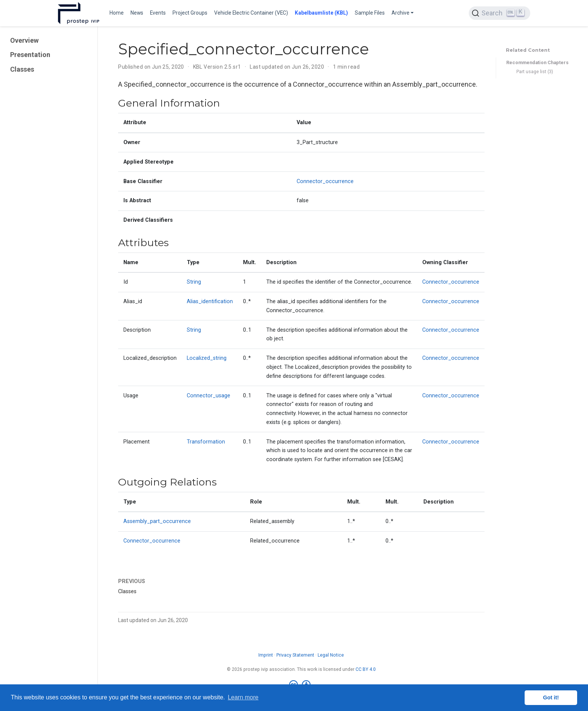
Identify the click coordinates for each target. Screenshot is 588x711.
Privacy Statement (295, 655)
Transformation (206, 442)
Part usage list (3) (535, 71)
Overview (24, 40)
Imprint (266, 655)
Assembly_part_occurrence (157, 521)
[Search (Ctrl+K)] (499, 13)
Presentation (30, 55)
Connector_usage (208, 396)
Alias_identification (210, 301)
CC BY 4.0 (366, 669)
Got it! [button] (551, 697)
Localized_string (207, 358)
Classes (22, 69)
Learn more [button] (243, 697)
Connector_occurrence (325, 181)
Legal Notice (331, 655)
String (194, 282)
